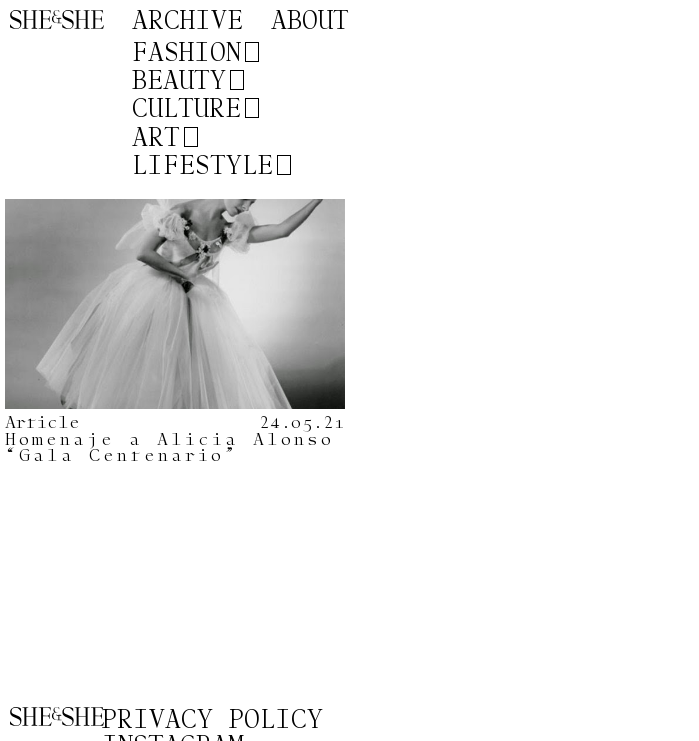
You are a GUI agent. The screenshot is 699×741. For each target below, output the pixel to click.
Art (156, 138)
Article (42, 422)
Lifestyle (202, 166)
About (310, 21)
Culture (186, 109)
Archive (187, 21)
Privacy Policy (212, 720)
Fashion (186, 53)
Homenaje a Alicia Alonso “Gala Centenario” (169, 447)
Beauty (179, 81)
